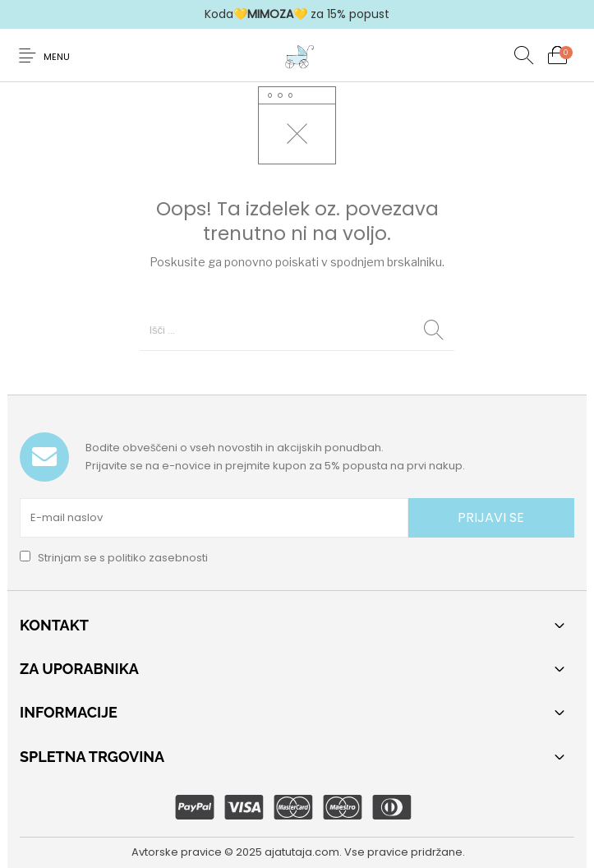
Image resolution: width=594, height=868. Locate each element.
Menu (57, 57)
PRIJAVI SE (491, 517)
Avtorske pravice (177, 852)
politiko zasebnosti (158, 558)
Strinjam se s (114, 558)
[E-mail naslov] (214, 518)
